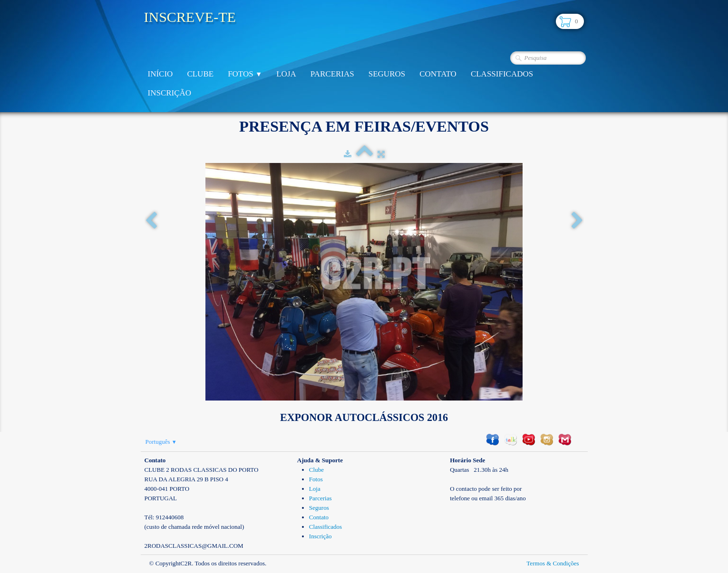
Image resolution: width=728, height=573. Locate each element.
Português (161, 442)
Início (160, 74)
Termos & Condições (553, 563)
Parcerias (332, 74)
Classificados (502, 74)
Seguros (387, 74)
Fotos (245, 74)
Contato (438, 74)
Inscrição (170, 93)
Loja (286, 74)
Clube (200, 74)
